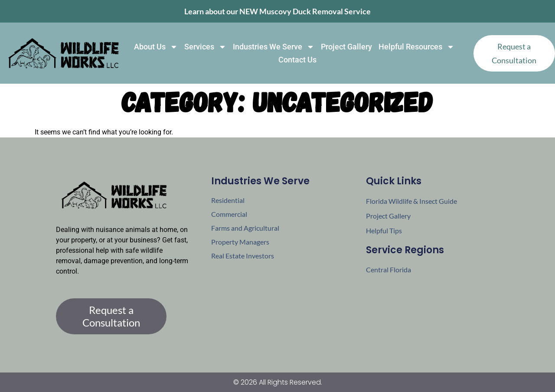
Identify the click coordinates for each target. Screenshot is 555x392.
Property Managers (240, 242)
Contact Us (297, 60)
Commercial (229, 214)
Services (205, 47)
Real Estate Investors (243, 256)
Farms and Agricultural (245, 228)
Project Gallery (346, 47)
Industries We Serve (274, 47)
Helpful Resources (416, 47)
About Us (156, 47)
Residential (228, 200)
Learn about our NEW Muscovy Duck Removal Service (277, 11)
